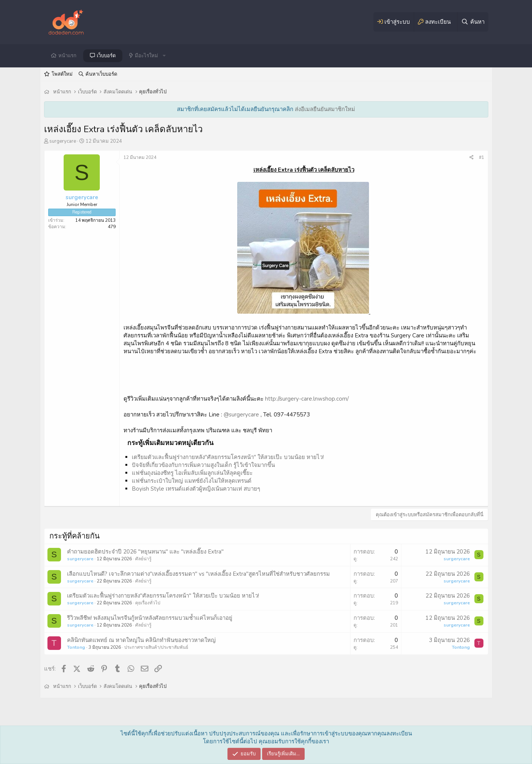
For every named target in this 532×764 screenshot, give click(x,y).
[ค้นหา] (473, 22)
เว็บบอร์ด (106, 56)
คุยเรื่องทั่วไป (148, 603)
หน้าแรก (67, 56)
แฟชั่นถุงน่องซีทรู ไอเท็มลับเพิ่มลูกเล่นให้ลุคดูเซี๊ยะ (192, 473)
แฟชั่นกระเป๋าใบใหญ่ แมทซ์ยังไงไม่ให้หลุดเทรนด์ (192, 481)
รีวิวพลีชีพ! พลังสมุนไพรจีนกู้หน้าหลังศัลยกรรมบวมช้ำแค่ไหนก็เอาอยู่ (150, 618)
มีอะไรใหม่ (146, 56)
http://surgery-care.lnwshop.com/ (307, 399)
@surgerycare (241, 415)
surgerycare (63, 141)
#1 (482, 157)
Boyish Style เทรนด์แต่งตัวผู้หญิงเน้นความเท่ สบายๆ (196, 489)
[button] (164, 56)
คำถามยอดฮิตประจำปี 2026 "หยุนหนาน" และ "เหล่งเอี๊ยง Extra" (145, 552)
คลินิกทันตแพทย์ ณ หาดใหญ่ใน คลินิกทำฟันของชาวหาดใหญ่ (141, 640)
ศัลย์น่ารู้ (143, 559)
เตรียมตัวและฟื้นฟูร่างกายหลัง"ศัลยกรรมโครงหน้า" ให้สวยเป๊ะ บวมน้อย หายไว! (228, 457)
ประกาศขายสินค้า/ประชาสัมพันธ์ (156, 647)
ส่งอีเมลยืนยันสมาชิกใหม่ (325, 109)
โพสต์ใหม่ (62, 74)
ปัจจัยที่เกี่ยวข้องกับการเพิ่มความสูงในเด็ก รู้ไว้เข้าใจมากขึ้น (203, 465)
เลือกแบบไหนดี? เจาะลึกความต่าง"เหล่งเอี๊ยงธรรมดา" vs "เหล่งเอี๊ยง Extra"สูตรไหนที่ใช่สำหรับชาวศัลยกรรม (198, 574)
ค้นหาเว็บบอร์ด (101, 74)
